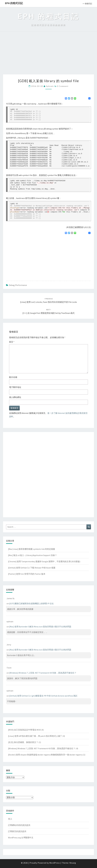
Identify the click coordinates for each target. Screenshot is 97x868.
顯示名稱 (13, 377)
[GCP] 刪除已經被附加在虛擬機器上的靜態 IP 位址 (31, 603)
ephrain (50, 86)
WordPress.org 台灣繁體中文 (21, 838)
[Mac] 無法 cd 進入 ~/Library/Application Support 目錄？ (32, 555)
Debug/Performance (18, 285)
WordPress (55, 863)
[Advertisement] (48, 55)
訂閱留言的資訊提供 (17, 831)
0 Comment (63, 86)
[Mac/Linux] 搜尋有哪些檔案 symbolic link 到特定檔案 (32, 549)
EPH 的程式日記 (14, 3)
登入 (10, 819)
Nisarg (73, 863)
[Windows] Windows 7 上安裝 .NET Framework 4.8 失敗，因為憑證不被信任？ (43, 673)
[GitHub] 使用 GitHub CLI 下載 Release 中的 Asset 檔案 (32, 568)
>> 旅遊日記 (87, 4)
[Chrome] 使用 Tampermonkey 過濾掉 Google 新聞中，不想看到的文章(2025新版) (44, 561)
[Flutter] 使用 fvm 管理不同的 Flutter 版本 (27, 574)
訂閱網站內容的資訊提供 (19, 825)
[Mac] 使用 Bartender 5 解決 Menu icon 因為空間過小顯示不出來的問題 (40, 627)
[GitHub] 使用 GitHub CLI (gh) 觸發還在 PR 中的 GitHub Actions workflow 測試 (43, 696)
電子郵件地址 (15, 387)
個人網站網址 (15, 397)
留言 (12, 342)
